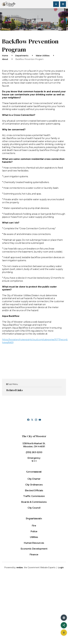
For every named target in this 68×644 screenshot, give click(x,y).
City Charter (34, 479)
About (5, 59)
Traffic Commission (34, 496)
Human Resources (34, 543)
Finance (34, 555)
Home (5, 56)
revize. (20, 567)
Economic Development (34, 549)
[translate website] (64, 618)
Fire (34, 526)
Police (34, 531)
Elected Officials (34, 491)
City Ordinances (34, 485)
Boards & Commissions (34, 502)
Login (61, 567)
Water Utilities (43, 56)
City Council (34, 508)
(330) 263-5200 (34, 452)
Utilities (34, 537)
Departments (22, 56)
